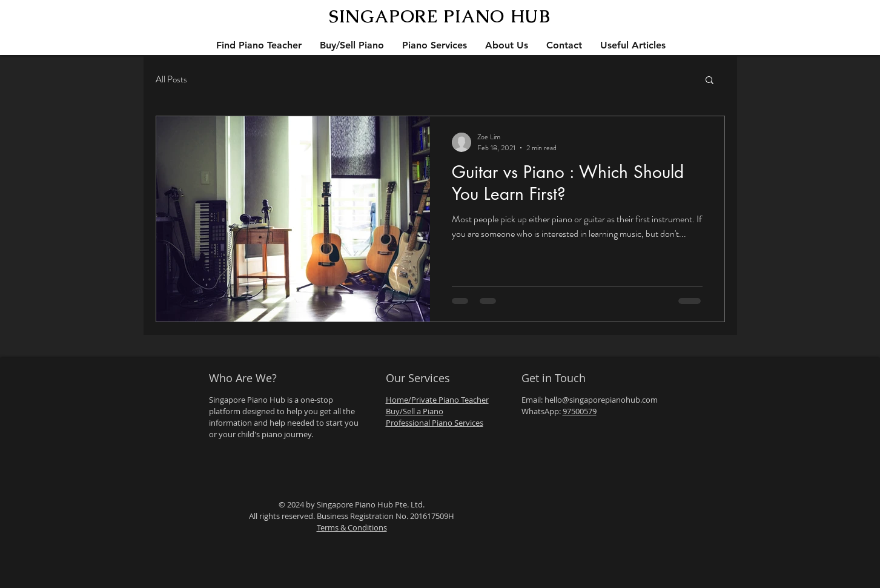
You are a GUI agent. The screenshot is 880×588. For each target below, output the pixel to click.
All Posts (171, 80)
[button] (710, 81)
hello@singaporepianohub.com (601, 400)
